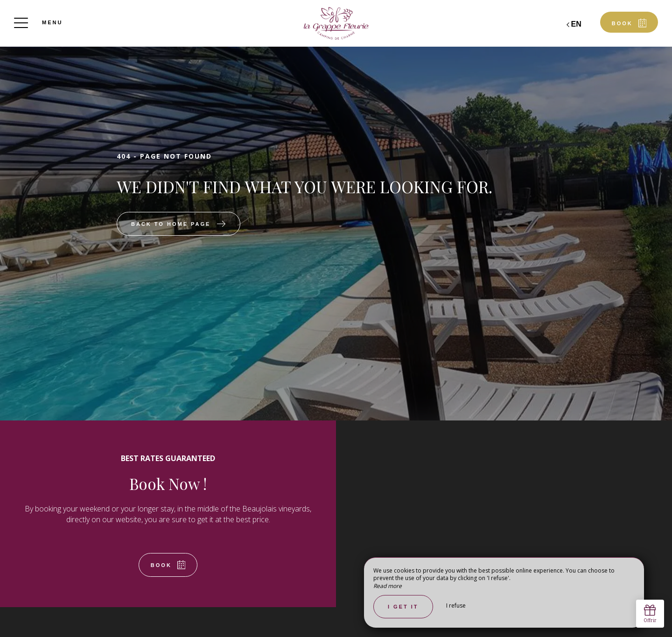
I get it (403, 607)
